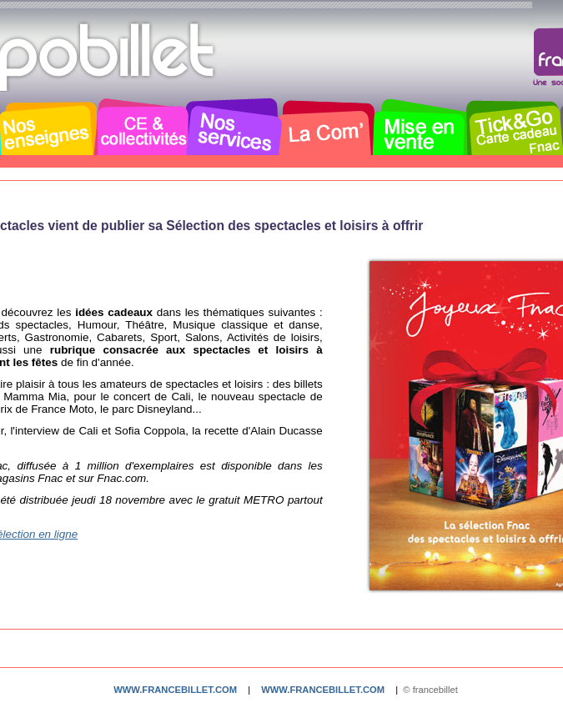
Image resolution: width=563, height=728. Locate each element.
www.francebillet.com (175, 690)
